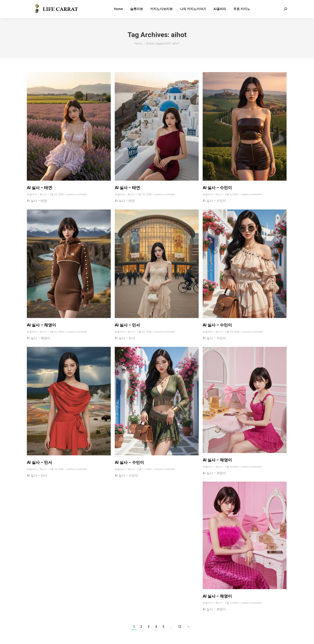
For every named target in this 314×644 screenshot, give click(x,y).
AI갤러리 (32, 194)
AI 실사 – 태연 (39, 188)
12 (179, 627)
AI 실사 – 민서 (127, 325)
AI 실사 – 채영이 (41, 325)
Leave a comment (77, 194)
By (43, 194)
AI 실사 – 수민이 (217, 188)
